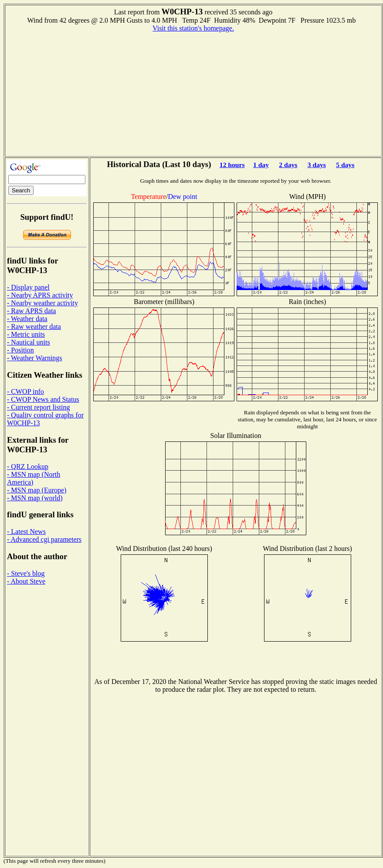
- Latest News (26, 531)
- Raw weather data (34, 326)
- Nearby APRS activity (40, 295)
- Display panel (28, 287)
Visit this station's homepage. (193, 28)
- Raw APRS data (31, 311)
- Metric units (26, 334)
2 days (288, 165)
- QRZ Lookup (28, 466)
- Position (20, 350)
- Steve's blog (26, 573)
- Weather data (27, 319)
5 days (345, 165)
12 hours (232, 165)
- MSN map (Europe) (37, 490)
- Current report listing (38, 407)
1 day (261, 165)
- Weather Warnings (35, 358)
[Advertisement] (193, 93)
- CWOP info (25, 391)
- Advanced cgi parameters (44, 539)
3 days (317, 165)
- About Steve (26, 581)
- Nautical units (29, 342)
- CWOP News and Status (43, 399)
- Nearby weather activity (42, 303)
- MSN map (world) (35, 498)
